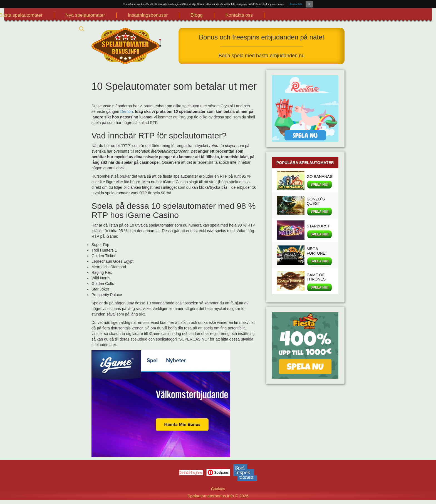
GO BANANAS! (320, 177)
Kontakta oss (239, 15)
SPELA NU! (319, 185)
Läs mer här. (296, 4)
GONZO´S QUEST (316, 201)
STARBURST (318, 226)
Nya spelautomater (85, 15)
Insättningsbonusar (148, 15)
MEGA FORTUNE (316, 251)
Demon (127, 111)
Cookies (218, 489)
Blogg (196, 15)
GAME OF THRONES (316, 277)
